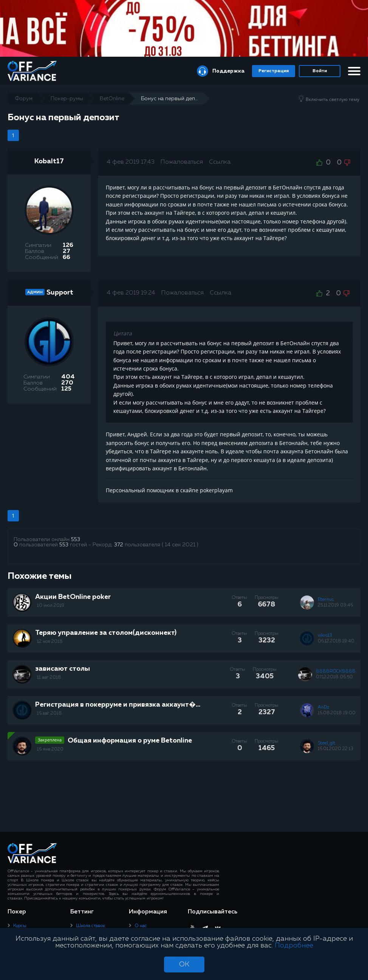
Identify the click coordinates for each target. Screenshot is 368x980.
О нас (141, 926)
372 (119, 545)
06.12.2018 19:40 (336, 641)
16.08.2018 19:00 (337, 713)
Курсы (20, 926)
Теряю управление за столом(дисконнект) (106, 633)
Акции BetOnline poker (73, 597)
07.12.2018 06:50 (334, 677)
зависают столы (63, 669)
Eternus (326, 600)
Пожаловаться (182, 162)
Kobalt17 (49, 161)
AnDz (323, 707)
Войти (320, 71)
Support (60, 293)
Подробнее (294, 946)
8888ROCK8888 (336, 671)
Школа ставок (90, 926)
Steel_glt (327, 743)
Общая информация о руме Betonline (130, 741)
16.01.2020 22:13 (336, 749)
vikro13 (325, 636)
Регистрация (274, 71)
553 (76, 540)
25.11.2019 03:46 (335, 605)
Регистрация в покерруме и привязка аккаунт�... (118, 705)
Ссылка (220, 162)
